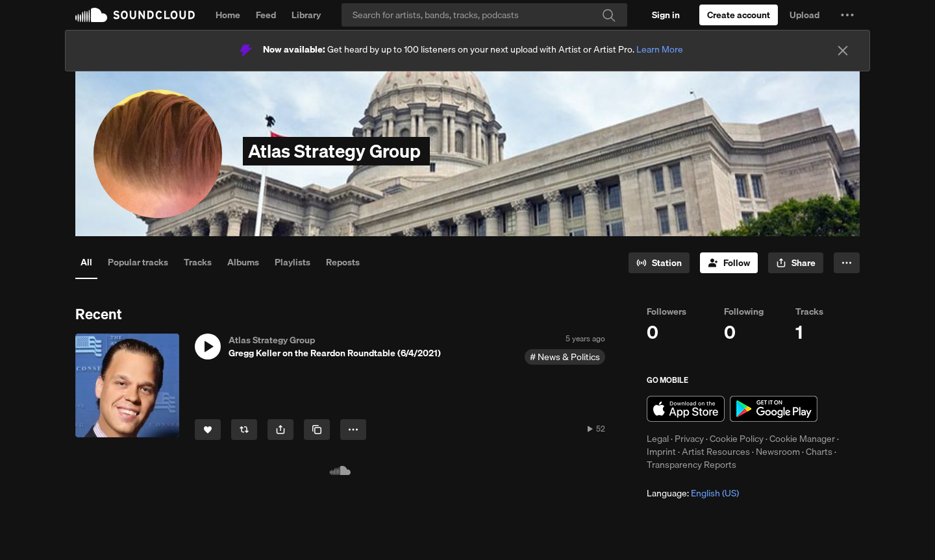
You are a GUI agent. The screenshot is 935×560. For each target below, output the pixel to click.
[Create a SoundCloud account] (739, 15)
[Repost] (244, 430)
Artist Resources (716, 452)
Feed (266, 15)
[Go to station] (659, 263)
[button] (847, 15)
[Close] (843, 51)
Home (228, 15)
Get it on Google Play (774, 409)
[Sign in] (666, 15)
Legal (658, 439)
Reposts (343, 262)
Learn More (660, 49)
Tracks (198, 262)
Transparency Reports (692, 465)
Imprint (661, 452)
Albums (243, 262)
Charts (819, 452)
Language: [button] (693, 493)
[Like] (208, 430)
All (86, 262)
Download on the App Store (686, 409)
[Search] (484, 15)
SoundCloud (135, 15)
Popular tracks (138, 262)
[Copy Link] (317, 430)
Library (306, 15)
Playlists (293, 262)
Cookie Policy (737, 439)
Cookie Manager (802, 439)
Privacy (689, 439)
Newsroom (778, 452)
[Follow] (729, 263)
